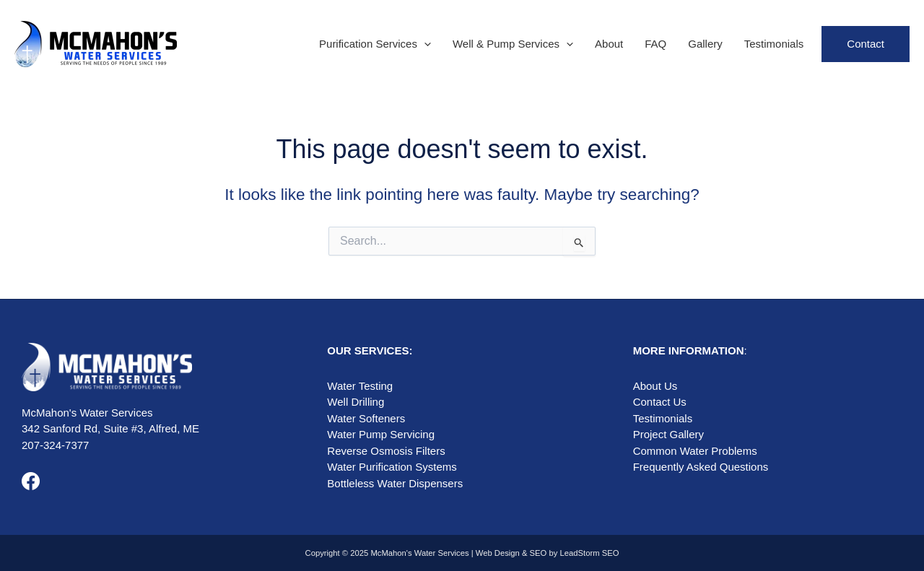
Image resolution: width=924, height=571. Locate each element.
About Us (655, 386)
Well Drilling (356, 402)
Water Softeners (366, 418)
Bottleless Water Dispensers (395, 483)
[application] (424, 44)
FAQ (655, 44)
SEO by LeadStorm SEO (575, 553)
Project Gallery (668, 434)
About (609, 44)
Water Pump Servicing (381, 434)
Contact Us (660, 402)
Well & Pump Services (513, 44)
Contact (866, 44)
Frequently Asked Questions (701, 467)
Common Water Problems (695, 451)
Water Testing (360, 386)
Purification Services (375, 44)
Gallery (705, 44)
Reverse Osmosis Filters (386, 451)
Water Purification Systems (392, 467)
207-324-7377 (55, 445)
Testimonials (774, 44)
